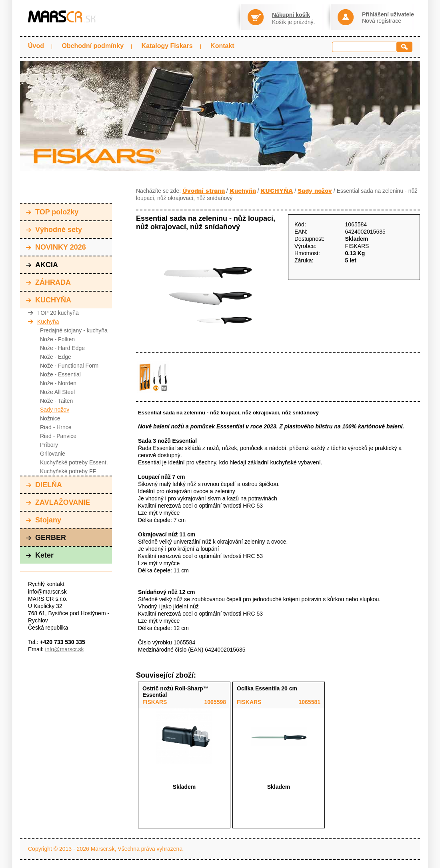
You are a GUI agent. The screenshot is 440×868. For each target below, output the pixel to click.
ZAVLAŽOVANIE (58, 502)
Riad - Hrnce (56, 427)
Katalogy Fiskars (167, 46)
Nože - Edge (56, 357)
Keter (40, 555)
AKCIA (42, 265)
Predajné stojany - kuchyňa (74, 330)
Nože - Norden (58, 383)
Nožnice (50, 418)
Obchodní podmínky (93, 46)
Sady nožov (55, 410)
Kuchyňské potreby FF (68, 471)
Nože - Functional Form (69, 366)
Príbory (49, 445)
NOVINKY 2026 (56, 247)
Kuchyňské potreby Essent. (74, 462)
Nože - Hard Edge (62, 348)
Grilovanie (53, 454)
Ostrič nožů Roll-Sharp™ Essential (176, 692)
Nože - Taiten (56, 401)
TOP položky (52, 212)
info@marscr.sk (65, 649)
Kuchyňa (43, 322)
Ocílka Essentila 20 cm (267, 688)
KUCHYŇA (49, 300)
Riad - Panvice (58, 436)
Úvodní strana (204, 191)
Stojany (44, 520)
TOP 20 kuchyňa (53, 313)
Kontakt (222, 46)
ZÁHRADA (48, 282)
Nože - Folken (57, 339)
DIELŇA (44, 485)
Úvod (36, 46)
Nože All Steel (57, 392)
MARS (62, 17)
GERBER (46, 538)
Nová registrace (382, 21)
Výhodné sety (54, 230)
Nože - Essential (60, 374)
